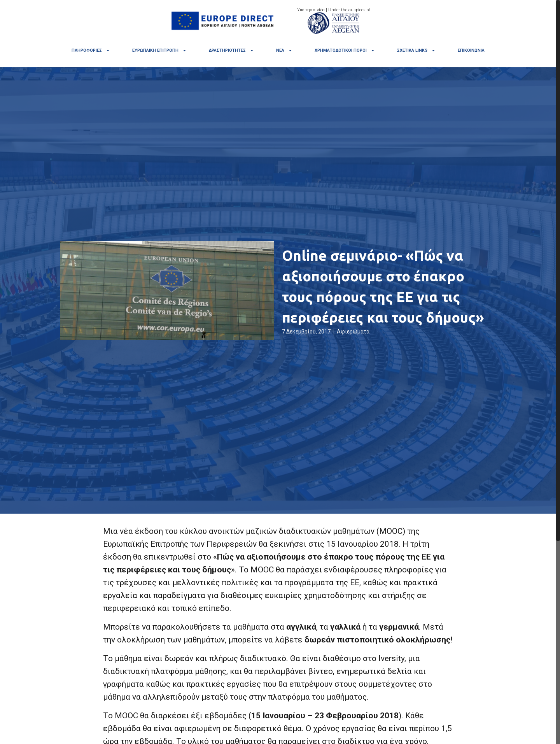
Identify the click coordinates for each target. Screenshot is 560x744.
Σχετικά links (416, 50)
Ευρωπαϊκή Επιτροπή (159, 50)
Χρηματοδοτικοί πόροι (345, 50)
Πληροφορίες (91, 50)
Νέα (284, 50)
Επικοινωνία (471, 50)
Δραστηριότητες (231, 50)
